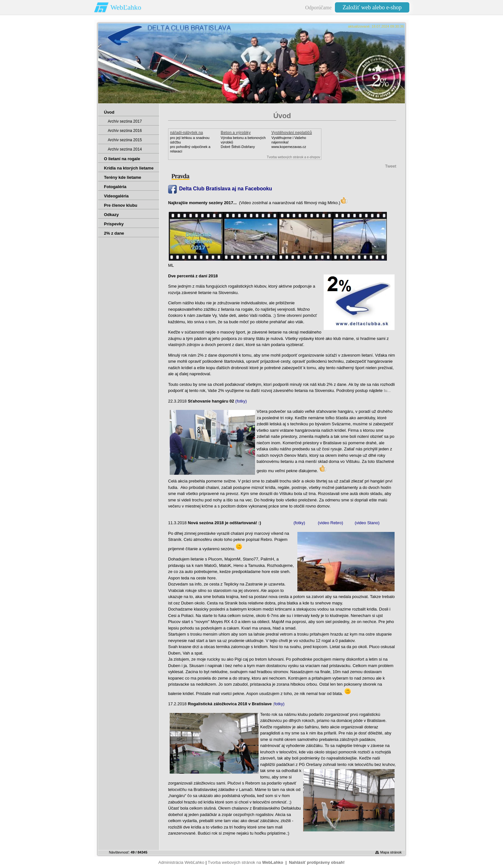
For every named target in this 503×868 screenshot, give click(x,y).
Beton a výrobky (236, 133)
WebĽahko (126, 7)
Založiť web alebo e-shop (372, 7)
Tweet (391, 166)
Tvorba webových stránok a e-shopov (294, 157)
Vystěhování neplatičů (292, 133)
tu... (387, 391)
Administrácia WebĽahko (182, 862)
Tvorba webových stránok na (245, 862)
